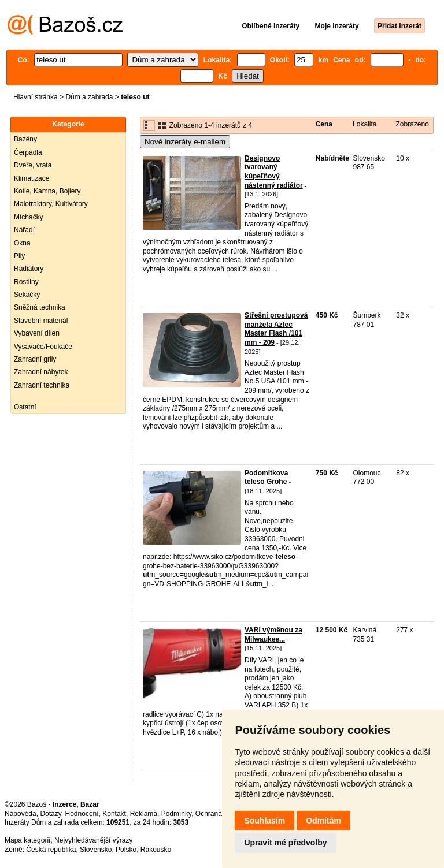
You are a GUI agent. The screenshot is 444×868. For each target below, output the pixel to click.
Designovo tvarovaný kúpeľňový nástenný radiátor (274, 172)
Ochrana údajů (218, 814)
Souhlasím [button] (264, 821)
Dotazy (50, 814)
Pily (19, 256)
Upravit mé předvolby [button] (285, 843)
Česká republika (51, 850)
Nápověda (21, 814)
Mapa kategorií (27, 840)
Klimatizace (32, 178)
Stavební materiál (41, 321)
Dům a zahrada (89, 97)
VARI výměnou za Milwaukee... (273, 635)
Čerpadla (28, 152)
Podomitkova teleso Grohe (266, 478)
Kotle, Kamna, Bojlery (47, 191)
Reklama (144, 814)
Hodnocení (82, 814)
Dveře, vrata (33, 165)
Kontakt (114, 814)
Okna (22, 243)
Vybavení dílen (37, 333)
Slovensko (96, 850)
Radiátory (29, 269)
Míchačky (29, 217)
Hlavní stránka (36, 97)
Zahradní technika (42, 385)
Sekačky (27, 295)
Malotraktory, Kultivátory (51, 204)
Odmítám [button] (323, 821)
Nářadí (24, 230)
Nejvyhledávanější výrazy (93, 840)
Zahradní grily (35, 359)
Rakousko (156, 850)
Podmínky (176, 814)
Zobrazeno (412, 124)
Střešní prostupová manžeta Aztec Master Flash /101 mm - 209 (276, 329)
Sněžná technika (40, 307)
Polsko (126, 850)
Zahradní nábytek (41, 372)
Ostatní (25, 407)
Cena (324, 124)
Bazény (25, 139)
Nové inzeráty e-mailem (185, 142)
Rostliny (26, 282)
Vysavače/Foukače (43, 347)
